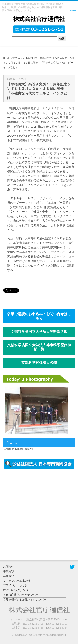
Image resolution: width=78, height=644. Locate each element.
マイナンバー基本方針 (17, 581)
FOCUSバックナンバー (17, 590)
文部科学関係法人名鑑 (39, 363)
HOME (7, 58)
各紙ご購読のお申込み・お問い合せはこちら (39, 316)
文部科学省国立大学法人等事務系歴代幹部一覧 (39, 347)
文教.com (17, 58)
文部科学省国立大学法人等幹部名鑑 (39, 332)
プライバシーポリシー (17, 585)
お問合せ (9, 567)
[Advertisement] (38, 508)
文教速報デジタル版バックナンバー (25, 600)
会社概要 (9, 576)
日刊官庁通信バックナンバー (21, 595)
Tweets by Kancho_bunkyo (18, 449)
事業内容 (9, 571)
